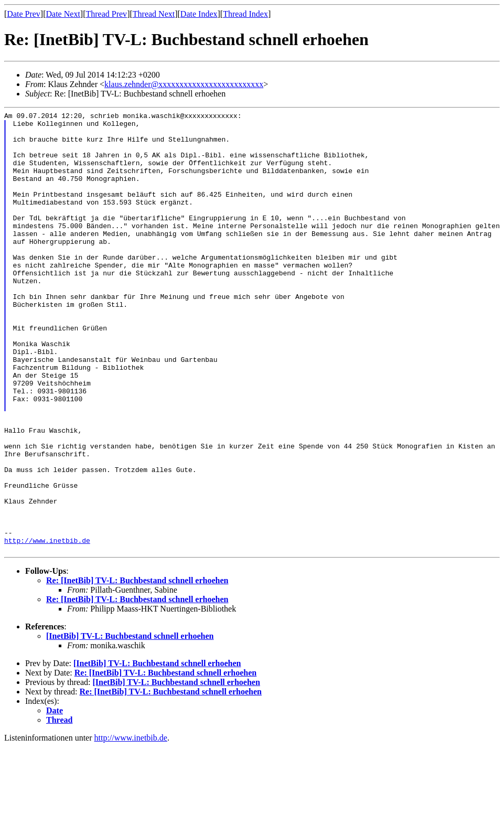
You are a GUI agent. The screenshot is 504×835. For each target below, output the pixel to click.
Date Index (199, 14)
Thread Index (245, 14)
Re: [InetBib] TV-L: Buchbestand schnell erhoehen (137, 668)
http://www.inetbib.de (47, 627)
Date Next (63, 14)
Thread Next (154, 14)
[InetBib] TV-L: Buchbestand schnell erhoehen (130, 724)
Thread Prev (106, 14)
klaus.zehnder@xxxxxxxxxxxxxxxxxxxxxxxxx (184, 84)
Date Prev (24, 14)
